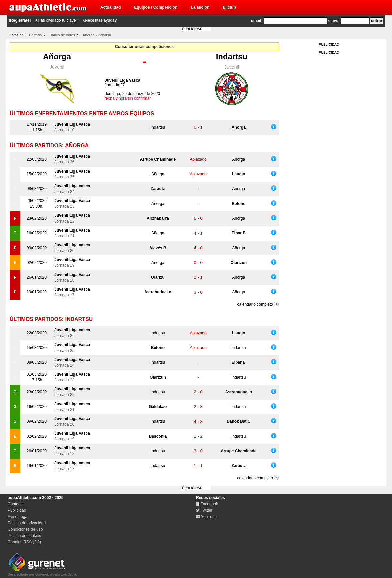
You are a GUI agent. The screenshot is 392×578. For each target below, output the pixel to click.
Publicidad (17, 510)
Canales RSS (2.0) (24, 542)
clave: (334, 21)
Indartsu (232, 56)
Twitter (204, 510)
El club (229, 7)
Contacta (16, 504)
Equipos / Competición (156, 7)
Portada (35, 35)
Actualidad (110, 7)
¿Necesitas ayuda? (99, 20)
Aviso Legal (18, 517)
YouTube (206, 517)
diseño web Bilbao (42, 573)
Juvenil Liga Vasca (122, 80)
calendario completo (255, 304)
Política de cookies (24, 536)
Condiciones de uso (25, 529)
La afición (200, 7)
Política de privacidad (27, 523)
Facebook (207, 504)
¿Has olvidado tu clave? (57, 20)
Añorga (57, 56)
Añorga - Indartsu (97, 35)
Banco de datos (62, 35)
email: (257, 21)
